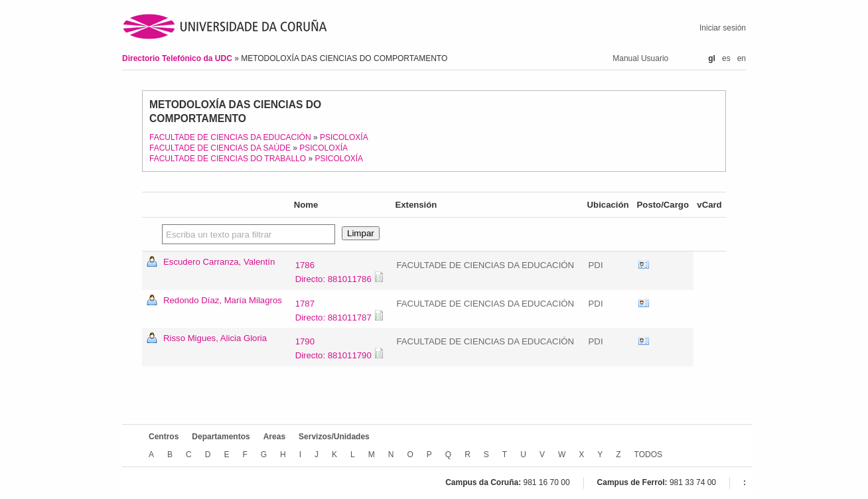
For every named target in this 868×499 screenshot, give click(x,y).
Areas (274, 437)
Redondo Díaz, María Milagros (223, 300)
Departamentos (221, 437)
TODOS (648, 455)
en (742, 58)
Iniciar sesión (723, 28)
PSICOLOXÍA (344, 137)
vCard (644, 265)
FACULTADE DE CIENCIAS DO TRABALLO (228, 159)
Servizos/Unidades (334, 437)
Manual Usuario (640, 58)
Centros (164, 437)
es (726, 58)
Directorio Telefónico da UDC (178, 58)
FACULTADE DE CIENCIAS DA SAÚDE (220, 148)
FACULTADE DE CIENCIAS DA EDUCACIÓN (230, 137)
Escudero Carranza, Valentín (219, 262)
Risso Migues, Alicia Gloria (215, 338)
